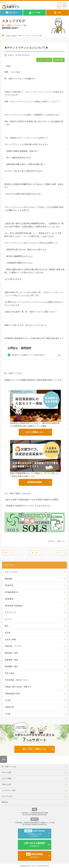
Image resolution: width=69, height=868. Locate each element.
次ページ (61, 553)
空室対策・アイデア (13, 646)
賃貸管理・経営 (11, 653)
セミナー (8, 619)
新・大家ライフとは (9, 767)
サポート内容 (6, 772)
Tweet (8, 66)
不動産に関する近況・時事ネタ (18, 687)
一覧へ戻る (34, 553)
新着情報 (8, 579)
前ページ (8, 553)
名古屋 (8, 633)
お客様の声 (9, 707)
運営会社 (5, 802)
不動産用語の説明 (12, 694)
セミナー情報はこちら (35, 432)
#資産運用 (9, 599)
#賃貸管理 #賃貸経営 (14, 606)
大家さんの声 (6, 784)
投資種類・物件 (11, 666)
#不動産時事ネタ (12, 592)
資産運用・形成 (11, 660)
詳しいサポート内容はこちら (34, 749)
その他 (8, 700)
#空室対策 (59, 60)
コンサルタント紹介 (9, 790)
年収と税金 (9, 673)
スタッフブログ (44, 60)
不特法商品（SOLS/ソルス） (17, 680)
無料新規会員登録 (35, 482)
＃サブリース (10, 612)
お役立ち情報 (10, 639)
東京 (7, 626)
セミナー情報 (6, 778)
